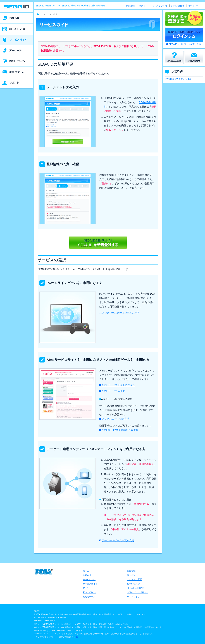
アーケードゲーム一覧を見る (118, 540)
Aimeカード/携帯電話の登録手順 (120, 430)
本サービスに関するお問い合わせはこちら (111, 624)
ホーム (86, 571)
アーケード (88, 588)
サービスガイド (90, 584)
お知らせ (87, 575)
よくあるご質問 (159, 6)
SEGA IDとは (89, 579)
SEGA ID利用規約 (135, 588)
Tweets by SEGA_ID (178, 79)
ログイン (143, 6)
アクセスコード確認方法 (116, 419)
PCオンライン (90, 592)
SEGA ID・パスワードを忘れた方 (185, 44)
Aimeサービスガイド (113, 391)
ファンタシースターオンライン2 (118, 313)
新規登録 (130, 6)
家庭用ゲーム (89, 597)
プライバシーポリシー (138, 592)
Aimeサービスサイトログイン (118, 385)
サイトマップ (195, 6)
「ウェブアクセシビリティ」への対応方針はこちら (55, 637)
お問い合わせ (178, 6)
